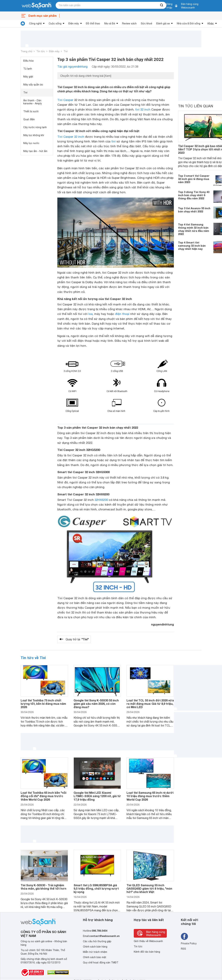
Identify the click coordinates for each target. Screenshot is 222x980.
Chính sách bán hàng (95, 947)
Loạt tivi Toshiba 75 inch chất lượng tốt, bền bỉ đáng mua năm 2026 (43, 704)
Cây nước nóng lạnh (35, 127)
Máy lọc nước (31, 143)
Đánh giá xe (163, 23)
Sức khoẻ (146, 23)
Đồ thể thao (93, 23)
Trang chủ (26, 51)
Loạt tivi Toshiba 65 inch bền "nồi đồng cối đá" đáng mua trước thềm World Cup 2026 (43, 796)
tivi (113, 141)
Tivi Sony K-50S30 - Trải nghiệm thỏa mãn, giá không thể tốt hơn (43, 887)
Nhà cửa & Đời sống (189, 23)
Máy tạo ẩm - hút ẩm (35, 151)
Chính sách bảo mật (95, 957)
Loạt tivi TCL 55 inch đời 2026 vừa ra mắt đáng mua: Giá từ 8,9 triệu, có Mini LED (150, 704)
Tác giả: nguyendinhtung (72, 67)
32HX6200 (101, 500)
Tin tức (41, 51)
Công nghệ (35, 23)
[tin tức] (23, 23)
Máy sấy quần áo (33, 85)
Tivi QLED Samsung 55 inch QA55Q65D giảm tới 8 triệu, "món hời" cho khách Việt (149, 888)
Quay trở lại (77, 639)
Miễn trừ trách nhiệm (95, 952)
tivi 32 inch (143, 109)
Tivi (66, 51)
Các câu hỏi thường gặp (97, 941)
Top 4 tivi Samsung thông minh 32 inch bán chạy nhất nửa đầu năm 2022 (194, 229)
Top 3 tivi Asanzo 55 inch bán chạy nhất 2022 (194, 210)
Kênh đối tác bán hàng (147, 952)
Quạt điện (29, 119)
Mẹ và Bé (110, 23)
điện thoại (122, 314)
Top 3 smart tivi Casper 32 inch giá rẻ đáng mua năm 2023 (194, 179)
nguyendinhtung (162, 624)
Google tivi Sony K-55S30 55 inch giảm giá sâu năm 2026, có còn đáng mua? (96, 704)
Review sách (129, 23)
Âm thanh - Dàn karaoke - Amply (33, 102)
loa (91, 314)
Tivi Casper (65, 100)
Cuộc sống (55, 23)
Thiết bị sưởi (31, 111)
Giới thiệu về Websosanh (148, 941)
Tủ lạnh (28, 69)
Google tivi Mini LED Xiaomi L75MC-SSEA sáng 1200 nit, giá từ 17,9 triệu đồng (97, 796)
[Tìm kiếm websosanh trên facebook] (184, 936)
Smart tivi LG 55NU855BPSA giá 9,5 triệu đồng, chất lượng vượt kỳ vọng (96, 888)
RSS (183, 949)
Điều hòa (28, 61)
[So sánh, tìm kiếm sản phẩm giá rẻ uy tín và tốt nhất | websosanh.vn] (37, 6)
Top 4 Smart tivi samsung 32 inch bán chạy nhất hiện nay (192, 246)
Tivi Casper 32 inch (71, 137)
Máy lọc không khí (34, 135)
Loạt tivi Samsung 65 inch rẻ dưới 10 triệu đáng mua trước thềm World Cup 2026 (150, 796)
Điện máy (74, 23)
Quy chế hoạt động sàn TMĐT (101, 963)
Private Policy (189, 943)
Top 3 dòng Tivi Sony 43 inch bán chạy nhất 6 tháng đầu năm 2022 (194, 195)
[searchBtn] (162, 5)
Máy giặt (28, 77)
